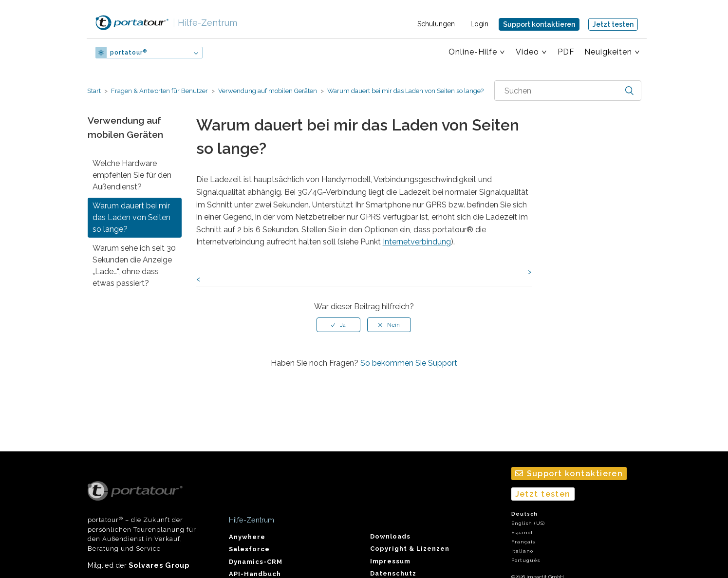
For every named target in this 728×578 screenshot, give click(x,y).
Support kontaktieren (539, 24)
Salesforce (249, 549)
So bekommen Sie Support (409, 363)
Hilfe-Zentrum (205, 23)
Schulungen (436, 24)
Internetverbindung (417, 242)
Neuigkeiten (608, 52)
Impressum (390, 561)
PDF (566, 52)
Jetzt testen (613, 24)
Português (526, 560)
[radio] (338, 325)
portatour (129, 53)
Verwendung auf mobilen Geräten (268, 91)
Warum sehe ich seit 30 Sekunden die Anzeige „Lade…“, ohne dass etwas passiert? (134, 266)
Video (527, 52)
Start (94, 91)
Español (522, 532)
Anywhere (247, 537)
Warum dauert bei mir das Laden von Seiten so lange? (405, 91)
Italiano (522, 551)
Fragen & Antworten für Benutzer (159, 91)
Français (523, 542)
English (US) (528, 523)
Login (479, 24)
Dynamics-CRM (256, 562)
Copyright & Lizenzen (410, 549)
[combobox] (568, 91)
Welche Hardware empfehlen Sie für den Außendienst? (132, 175)
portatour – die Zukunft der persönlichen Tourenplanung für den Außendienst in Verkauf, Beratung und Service (142, 517)
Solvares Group (159, 565)
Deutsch (524, 514)
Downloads (390, 536)
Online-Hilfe (473, 52)
